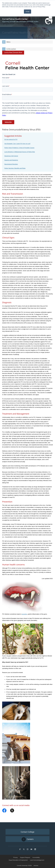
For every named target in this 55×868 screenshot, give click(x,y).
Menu (6, 42)
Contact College (28, 832)
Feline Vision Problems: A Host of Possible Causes (19, 148)
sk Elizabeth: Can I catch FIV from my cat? (18, 144)
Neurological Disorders (11, 164)
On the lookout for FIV (11, 139)
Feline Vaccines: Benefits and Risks (15, 168)
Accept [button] (28, 12)
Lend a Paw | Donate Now (13, 53)
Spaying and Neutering (11, 160)
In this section (9, 49)
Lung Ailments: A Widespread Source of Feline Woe (20, 152)
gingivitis (24, 614)
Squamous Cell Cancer (11, 156)
